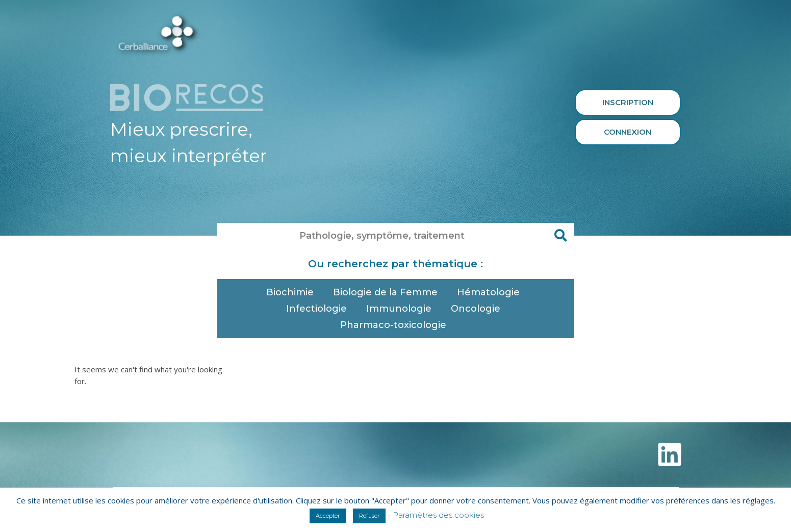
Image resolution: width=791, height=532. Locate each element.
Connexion (628, 132)
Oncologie (478, 309)
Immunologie (401, 309)
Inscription (628, 102)
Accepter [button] (328, 516)
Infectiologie (319, 309)
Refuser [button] (369, 516)
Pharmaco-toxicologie (396, 325)
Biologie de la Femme (388, 292)
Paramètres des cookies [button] (438, 515)
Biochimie (292, 292)
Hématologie (491, 292)
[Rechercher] (562, 236)
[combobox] (383, 236)
